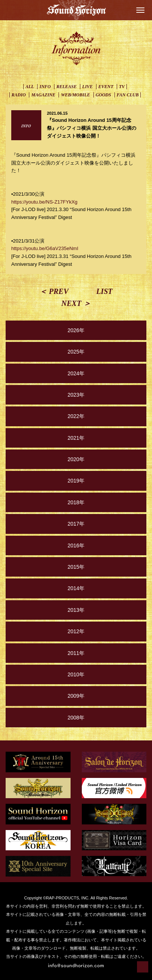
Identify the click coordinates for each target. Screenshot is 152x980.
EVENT (106, 87)
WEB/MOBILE (75, 95)
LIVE (87, 87)
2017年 (76, 524)
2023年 (76, 395)
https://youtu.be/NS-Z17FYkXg (44, 202)
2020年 (76, 459)
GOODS (103, 95)
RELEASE (66, 87)
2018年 (76, 502)
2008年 (76, 718)
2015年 (76, 567)
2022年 (76, 416)
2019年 (76, 481)
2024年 (76, 373)
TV (122, 87)
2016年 (76, 545)
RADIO (19, 95)
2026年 (76, 330)
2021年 (76, 438)
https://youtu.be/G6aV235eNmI (45, 248)
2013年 (76, 610)
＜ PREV (54, 291)
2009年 (76, 696)
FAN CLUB (128, 95)
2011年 (76, 653)
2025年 (76, 352)
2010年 (76, 674)
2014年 (76, 588)
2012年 (76, 631)
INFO (45, 87)
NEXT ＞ (76, 303)
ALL (30, 87)
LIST (104, 291)
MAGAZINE (43, 95)
